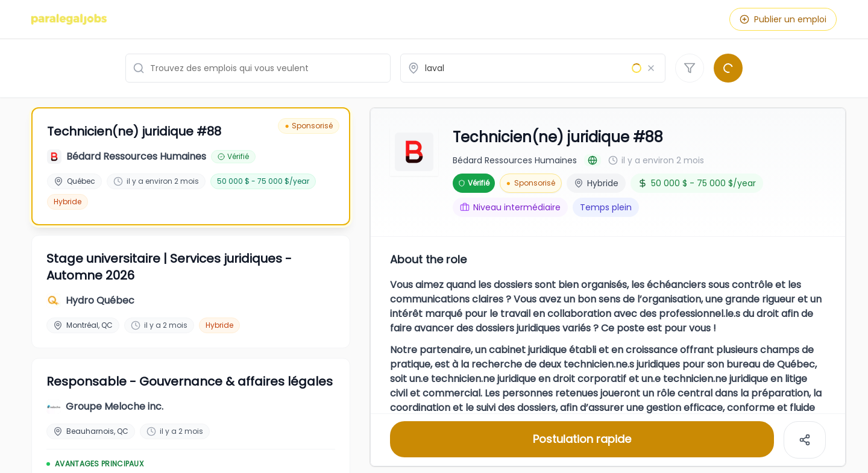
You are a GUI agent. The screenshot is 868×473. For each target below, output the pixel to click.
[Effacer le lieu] (651, 68)
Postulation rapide (582, 438)
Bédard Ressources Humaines (515, 159)
